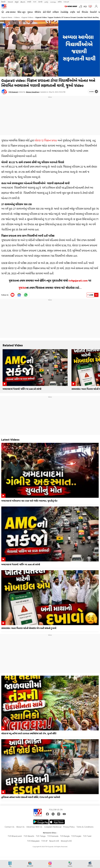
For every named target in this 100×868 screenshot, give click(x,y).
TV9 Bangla (65, 836)
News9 (10, 2)
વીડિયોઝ (38, 12)
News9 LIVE (54, 841)
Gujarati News (7, 17)
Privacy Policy (69, 827)
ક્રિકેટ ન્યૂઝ (21, 12)
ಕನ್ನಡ (17, 2)
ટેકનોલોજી (64, 12)
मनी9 (60, 2)
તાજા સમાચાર (11, 12)
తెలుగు (23, 2)
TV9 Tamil (87, 836)
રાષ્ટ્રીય (73, 12)
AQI (85, 6)
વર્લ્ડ (78, 12)
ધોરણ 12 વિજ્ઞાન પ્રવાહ (46, 140)
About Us (20, 827)
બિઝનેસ (85, 12)
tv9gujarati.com (78, 280)
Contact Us (10, 827)
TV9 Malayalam (33, 841)
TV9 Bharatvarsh (15, 836)
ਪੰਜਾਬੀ (40, 2)
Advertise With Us (34, 827)
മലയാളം (53, 2)
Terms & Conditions (85, 827)
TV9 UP (44, 841)
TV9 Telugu (41, 836)
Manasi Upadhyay (33, 92)
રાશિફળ (56, 12)
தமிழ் (46, 2)
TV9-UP (66, 2)
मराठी (29, 2)
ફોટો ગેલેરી (47, 12)
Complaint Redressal (53, 827)
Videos (17, 17)
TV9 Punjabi (76, 836)
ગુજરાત (30, 12)
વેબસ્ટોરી (93, 12)
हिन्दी (4, 2)
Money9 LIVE (66, 841)
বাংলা (35, 2)
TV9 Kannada (53, 836)
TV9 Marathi (29, 836)
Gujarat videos (28, 17)
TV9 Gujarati (13, 92)
